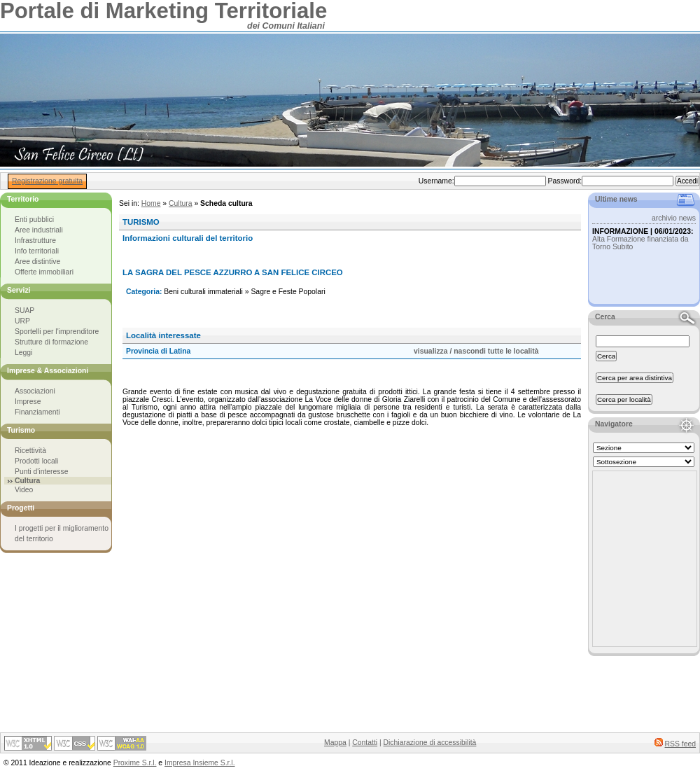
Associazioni (35, 391)
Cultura (181, 203)
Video (24, 490)
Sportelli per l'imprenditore (57, 332)
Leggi (23, 353)
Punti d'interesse (42, 472)
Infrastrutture (35, 241)
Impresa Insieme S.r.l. (199, 763)
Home (151, 203)
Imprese (28, 402)
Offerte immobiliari (44, 272)
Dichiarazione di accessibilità (430, 743)
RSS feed (680, 744)
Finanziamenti (37, 412)
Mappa (335, 743)
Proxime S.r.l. (135, 763)
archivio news (674, 218)
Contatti (365, 743)
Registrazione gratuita (47, 181)
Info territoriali (37, 251)
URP (22, 321)
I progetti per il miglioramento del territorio (62, 534)
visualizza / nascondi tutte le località (476, 351)
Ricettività (30, 451)
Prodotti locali (36, 461)
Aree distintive (37, 262)
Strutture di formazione (51, 342)
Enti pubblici (34, 220)
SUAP (24, 311)
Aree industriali (39, 230)
